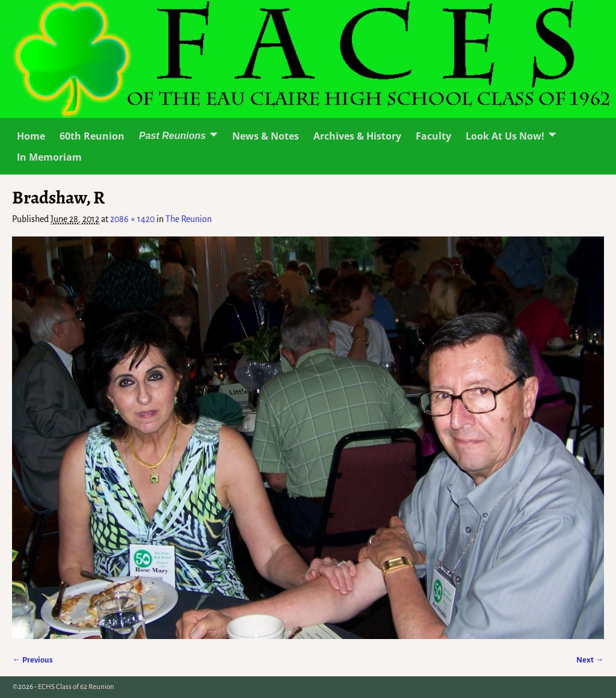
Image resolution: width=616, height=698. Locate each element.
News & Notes (266, 136)
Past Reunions (172, 136)
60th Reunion (92, 136)
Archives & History (357, 136)
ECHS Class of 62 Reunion (76, 687)
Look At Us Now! (505, 136)
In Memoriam (49, 157)
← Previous (32, 660)
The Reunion (189, 219)
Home (31, 136)
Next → (590, 660)
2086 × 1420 (132, 219)
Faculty (433, 136)
